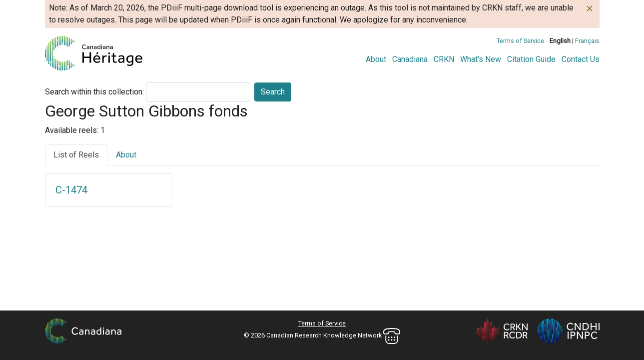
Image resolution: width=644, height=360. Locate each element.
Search (273, 92)
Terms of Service (520, 41)
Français (587, 41)
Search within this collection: (94, 92)
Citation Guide (531, 59)
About (376, 59)
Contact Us (581, 59)
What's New (481, 59)
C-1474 (71, 190)
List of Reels (76, 155)
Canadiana (410, 59)
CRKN (444, 59)
